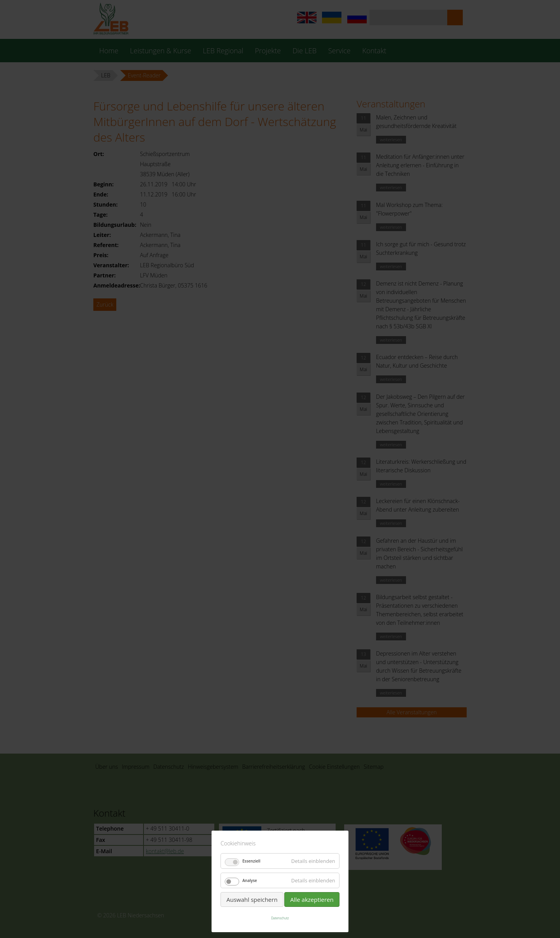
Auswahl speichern (252, 899)
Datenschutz (280, 918)
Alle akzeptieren (312, 899)
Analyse (250, 880)
